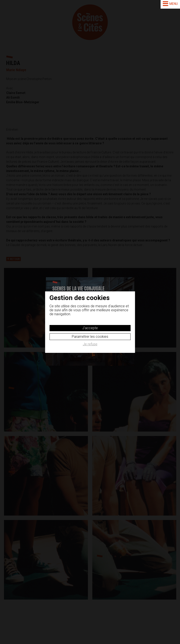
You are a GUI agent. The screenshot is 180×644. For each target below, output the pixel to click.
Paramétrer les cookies (90, 337)
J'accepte (90, 328)
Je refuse (90, 344)
